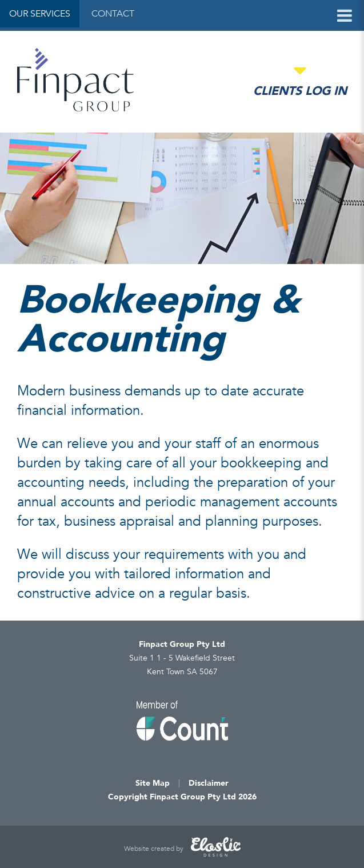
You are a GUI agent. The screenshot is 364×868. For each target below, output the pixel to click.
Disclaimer (209, 783)
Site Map (153, 783)
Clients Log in (300, 91)
